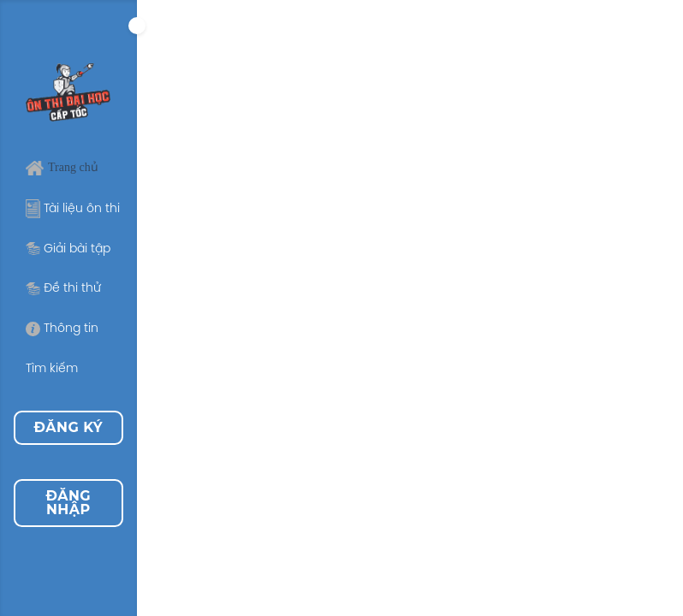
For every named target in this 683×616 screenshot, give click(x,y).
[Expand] (137, 26)
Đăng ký (69, 427)
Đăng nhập (68, 503)
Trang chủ (62, 167)
